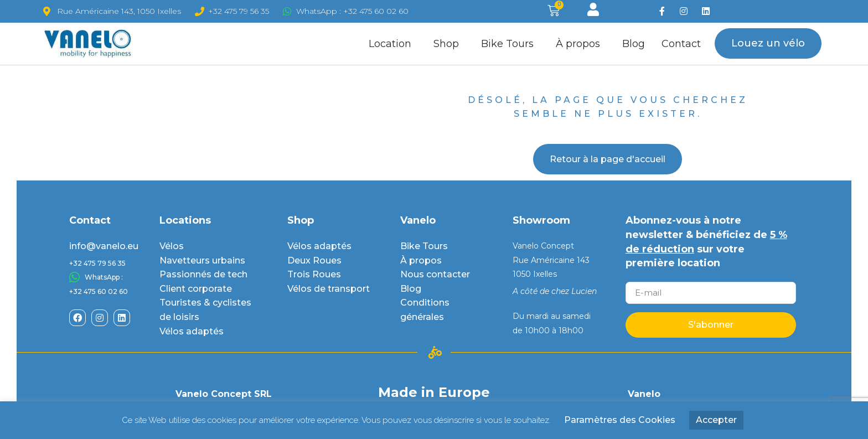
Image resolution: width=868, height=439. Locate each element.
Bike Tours (510, 44)
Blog (634, 44)
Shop (449, 44)
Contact (681, 44)
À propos (581, 44)
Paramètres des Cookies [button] (620, 420)
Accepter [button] (716, 420)
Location (393, 44)
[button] (768, 44)
